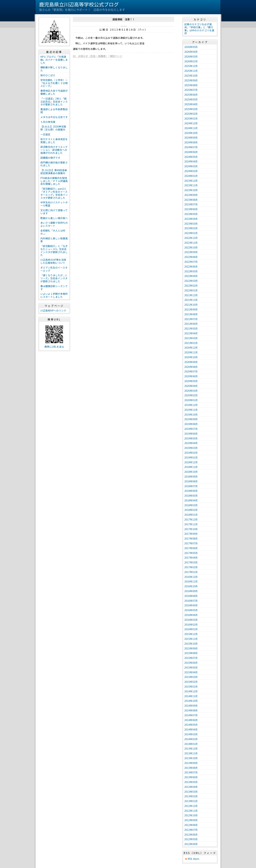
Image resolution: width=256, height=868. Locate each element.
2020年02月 (191, 395)
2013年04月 (191, 787)
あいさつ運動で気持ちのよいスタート (54, 224)
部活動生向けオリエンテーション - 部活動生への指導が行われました (54, 150)
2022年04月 (191, 276)
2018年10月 (191, 472)
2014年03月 (191, 734)
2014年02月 (191, 739)
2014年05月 (191, 725)
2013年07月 (191, 772)
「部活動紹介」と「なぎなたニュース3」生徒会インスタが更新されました (54, 250)
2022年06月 (191, 266)
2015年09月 (191, 648)
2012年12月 (191, 806)
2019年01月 (191, 457)
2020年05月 (191, 381)
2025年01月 (191, 118)
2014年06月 (191, 720)
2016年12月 (191, 577)
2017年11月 (191, 524)
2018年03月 (191, 505)
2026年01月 (191, 61)
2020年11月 (191, 352)
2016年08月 (191, 596)
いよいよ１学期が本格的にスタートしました (54, 295)
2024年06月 (191, 152)
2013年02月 (191, 796)
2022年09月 (191, 252)
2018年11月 (191, 467)
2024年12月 (191, 123)
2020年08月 (191, 367)
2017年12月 (191, 519)
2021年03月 (191, 338)
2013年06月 (191, 777)
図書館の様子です (50, 158)
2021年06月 (191, 324)
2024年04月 (191, 161)
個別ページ (116, 56)
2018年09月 (191, 476)
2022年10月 (191, 247)
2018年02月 (191, 510)
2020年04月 (191, 386)
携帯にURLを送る (54, 347)
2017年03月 (191, 562)
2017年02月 (191, 567)
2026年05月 (191, 47)
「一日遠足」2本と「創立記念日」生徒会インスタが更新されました (54, 102)
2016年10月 (191, 586)
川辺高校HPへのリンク (53, 310)
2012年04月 (191, 844)
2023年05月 (191, 214)
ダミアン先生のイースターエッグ (54, 269)
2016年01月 (191, 629)
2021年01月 (191, 343)
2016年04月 (191, 615)
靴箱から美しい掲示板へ (54, 218)
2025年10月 (191, 76)
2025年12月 (191, 66)
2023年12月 (191, 181)
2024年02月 (191, 171)
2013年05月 (191, 782)
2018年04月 (191, 500)
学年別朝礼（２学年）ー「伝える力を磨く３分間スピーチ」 (54, 83)
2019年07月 (191, 429)
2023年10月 (191, 190)
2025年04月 (191, 104)
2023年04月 (191, 219)
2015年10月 (191, 644)
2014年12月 (191, 691)
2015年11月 (191, 639)
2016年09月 (191, 591)
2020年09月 (191, 362)
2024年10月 (191, 133)
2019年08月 (191, 424)
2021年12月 (191, 295)
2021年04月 (191, 333)
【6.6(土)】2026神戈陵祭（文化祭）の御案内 (53, 128)
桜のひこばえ (48, 75)
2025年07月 (191, 90)
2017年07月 (191, 543)
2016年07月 (191, 601)
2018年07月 (191, 486)
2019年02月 (191, 453)
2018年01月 (191, 515)
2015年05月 (191, 667)
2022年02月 (191, 286)
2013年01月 (191, 801)
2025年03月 (191, 109)
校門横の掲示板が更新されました (54, 164)
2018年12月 (191, 462)
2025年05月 (191, 99)
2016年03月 (191, 620)
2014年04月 (191, 729)
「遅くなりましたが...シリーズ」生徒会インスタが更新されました (54, 278)
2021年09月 (191, 309)
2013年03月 (191, 792)
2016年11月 (191, 581)
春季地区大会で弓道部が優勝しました (54, 92)
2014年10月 (191, 701)
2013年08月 (191, 768)
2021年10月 (191, 305)
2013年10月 (191, 758)
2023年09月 (191, 195)
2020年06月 (191, 376)
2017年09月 (191, 534)
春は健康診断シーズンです (54, 288)
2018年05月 (191, 496)
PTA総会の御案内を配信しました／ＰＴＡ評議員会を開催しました (54, 181)
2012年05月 (191, 839)
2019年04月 (191, 443)
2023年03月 (191, 224)
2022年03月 (191, 281)
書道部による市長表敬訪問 (54, 111)
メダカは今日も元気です (54, 117)
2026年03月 (191, 56)
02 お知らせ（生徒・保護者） (90, 56)
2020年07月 (191, 371)
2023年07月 (191, 204)
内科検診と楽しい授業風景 (54, 240)
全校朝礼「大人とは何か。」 (53, 232)
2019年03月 (191, 448)
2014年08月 (191, 710)
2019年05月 (191, 438)
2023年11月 (191, 185)
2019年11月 (191, 410)
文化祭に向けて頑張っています (54, 212)
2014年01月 (191, 744)
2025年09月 (191, 80)
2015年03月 (191, 677)
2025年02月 (191, 114)
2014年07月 (191, 715)
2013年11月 (191, 753)
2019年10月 (191, 414)
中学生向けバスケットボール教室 (54, 204)
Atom (196, 859)
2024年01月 (191, 176)
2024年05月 (191, 157)
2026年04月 (191, 52)
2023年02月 (191, 228)
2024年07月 (191, 147)
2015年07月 (191, 658)
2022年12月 (191, 238)
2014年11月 (191, 696)
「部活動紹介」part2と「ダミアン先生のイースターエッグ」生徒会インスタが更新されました (54, 193)
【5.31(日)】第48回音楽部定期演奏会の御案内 (54, 172)
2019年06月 (191, 434)
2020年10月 (191, 357)
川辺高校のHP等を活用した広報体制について (53, 261)
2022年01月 (191, 290)
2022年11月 (191, 243)
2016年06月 (191, 605)
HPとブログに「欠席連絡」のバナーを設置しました (54, 60)
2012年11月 (191, 811)
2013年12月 (191, 748)
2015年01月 (191, 686)
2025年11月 (191, 71)
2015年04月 (191, 672)
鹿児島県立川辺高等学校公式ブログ (79, 4)
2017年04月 (191, 558)
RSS (190, 859)
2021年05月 (191, 328)
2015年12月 (191, 634)
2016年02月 (191, 625)
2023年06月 (191, 209)
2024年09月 (191, 138)
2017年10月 (191, 529)
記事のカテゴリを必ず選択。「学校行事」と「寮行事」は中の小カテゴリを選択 (199, 29)
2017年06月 (191, 548)
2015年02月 (191, 682)
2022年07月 (191, 262)
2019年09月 (191, 419)
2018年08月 (191, 481)
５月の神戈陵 (48, 122)
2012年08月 (191, 825)
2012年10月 (191, 815)
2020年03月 (191, 391)
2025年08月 (191, 85)
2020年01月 (191, 400)
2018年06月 (191, 491)
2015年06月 (191, 663)
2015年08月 (191, 653)
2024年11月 (191, 128)
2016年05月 (191, 610)
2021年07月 (191, 319)
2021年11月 (191, 300)
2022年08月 (191, 257)
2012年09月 (191, 820)
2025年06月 (191, 95)
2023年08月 (191, 200)
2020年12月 (191, 348)
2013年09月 (191, 763)
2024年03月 (191, 166)
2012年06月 (191, 835)
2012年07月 (191, 830)
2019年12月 (191, 405)
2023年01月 (191, 233)
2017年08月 (191, 538)
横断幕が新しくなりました (54, 69)
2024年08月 (191, 142)
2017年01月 (191, 572)
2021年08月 (191, 314)
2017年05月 (191, 553)
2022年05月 (191, 271)
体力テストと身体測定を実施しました (54, 141)
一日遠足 (45, 134)
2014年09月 (191, 706)
